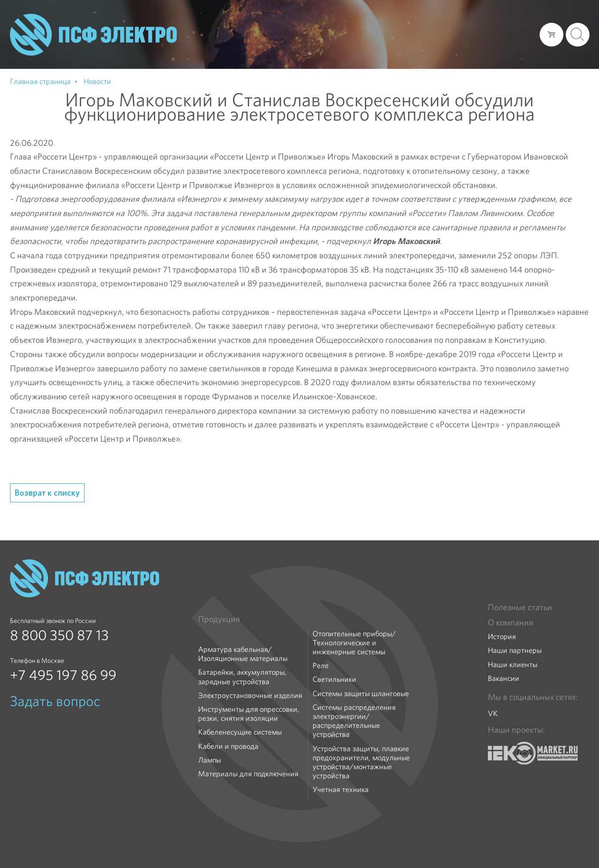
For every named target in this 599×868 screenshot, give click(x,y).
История (502, 637)
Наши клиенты (513, 665)
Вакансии (504, 678)
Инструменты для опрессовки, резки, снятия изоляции (249, 714)
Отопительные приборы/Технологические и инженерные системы (354, 643)
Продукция (219, 619)
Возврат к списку (47, 493)
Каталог (396, 34)
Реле (321, 665)
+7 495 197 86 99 (63, 675)
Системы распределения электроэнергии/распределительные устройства (354, 721)
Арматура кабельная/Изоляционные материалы (243, 654)
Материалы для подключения (248, 774)
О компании (351, 34)
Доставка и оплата (454, 34)
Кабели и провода (228, 746)
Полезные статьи (520, 607)
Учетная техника (341, 789)
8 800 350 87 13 (59, 635)
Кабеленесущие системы (240, 732)
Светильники (334, 679)
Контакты (515, 34)
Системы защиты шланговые (361, 693)
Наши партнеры (515, 650)
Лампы (209, 760)
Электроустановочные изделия (250, 695)
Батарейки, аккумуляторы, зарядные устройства (242, 677)
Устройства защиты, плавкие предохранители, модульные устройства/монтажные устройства (361, 762)
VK (493, 713)
